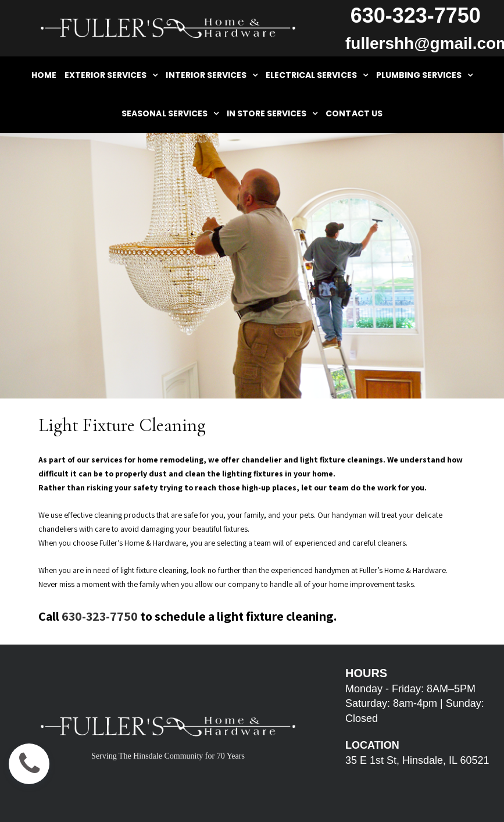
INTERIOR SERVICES (212, 75)
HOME (44, 75)
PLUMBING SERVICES (425, 75)
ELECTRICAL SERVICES (317, 75)
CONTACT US (354, 113)
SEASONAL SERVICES (170, 113)
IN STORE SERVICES (272, 113)
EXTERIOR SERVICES (111, 75)
